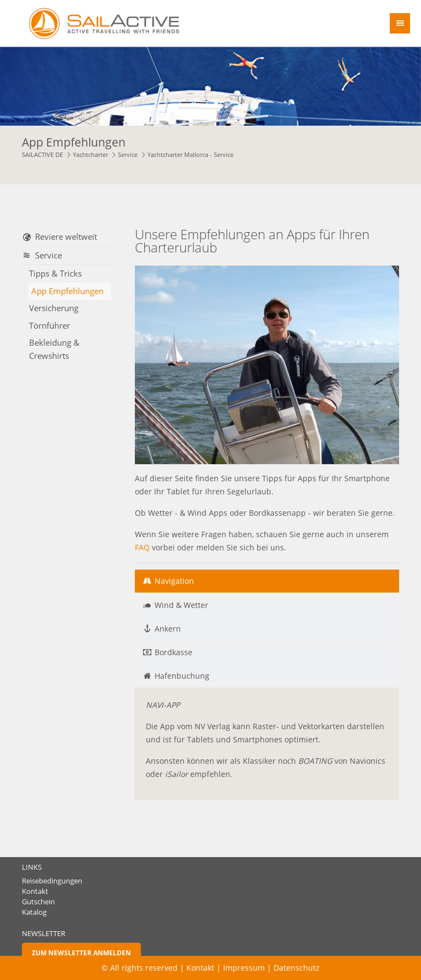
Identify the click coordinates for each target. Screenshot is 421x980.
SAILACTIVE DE (42, 155)
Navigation (174, 581)
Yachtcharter (90, 155)
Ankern (168, 629)
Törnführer (50, 325)
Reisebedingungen (52, 881)
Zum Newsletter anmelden (81, 953)
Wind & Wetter (181, 605)
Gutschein (38, 902)
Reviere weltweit (66, 237)
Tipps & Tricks (55, 273)
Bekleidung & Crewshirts (54, 349)
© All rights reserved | (144, 968)
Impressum (244, 968)
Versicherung (54, 308)
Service (128, 155)
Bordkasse (173, 652)
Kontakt (35, 891)
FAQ (142, 547)
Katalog (34, 912)
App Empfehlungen (67, 291)
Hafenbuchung (182, 676)
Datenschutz (297, 968)
